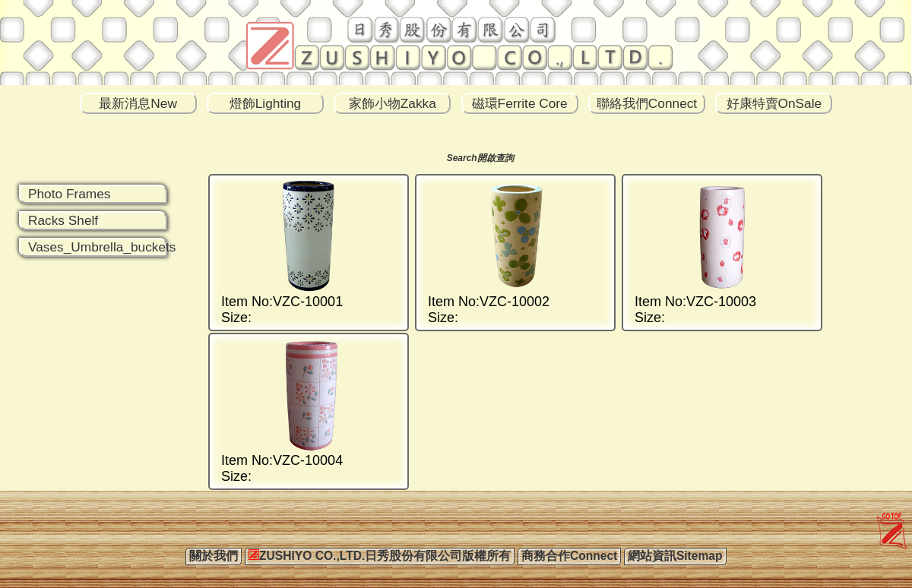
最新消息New (138, 103)
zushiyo (888, 517)
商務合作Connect (569, 556)
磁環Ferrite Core (520, 103)
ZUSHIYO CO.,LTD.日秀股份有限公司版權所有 (380, 556)
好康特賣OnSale (774, 103)
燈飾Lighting (265, 103)
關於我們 (214, 556)
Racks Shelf (63, 220)
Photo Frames (69, 194)
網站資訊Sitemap (675, 556)
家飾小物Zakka (393, 103)
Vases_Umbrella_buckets (102, 247)
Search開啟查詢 (480, 158)
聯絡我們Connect (647, 103)
